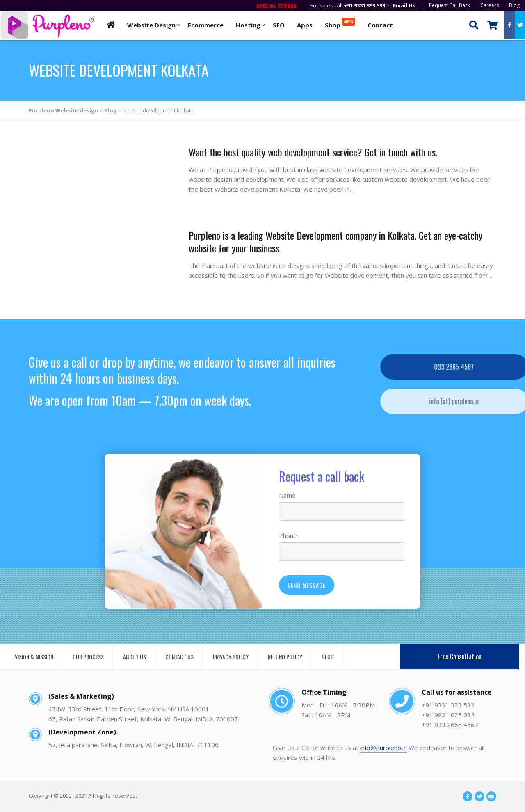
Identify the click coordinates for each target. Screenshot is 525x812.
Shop (340, 23)
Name (287, 495)
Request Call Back (450, 5)
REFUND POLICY (285, 657)
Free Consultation (460, 656)
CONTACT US (179, 657)
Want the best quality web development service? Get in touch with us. (313, 152)
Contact (380, 25)
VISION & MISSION (34, 657)
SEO (279, 25)
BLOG (328, 657)
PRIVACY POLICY (231, 657)
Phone (288, 535)
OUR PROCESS (88, 657)
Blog (514, 5)
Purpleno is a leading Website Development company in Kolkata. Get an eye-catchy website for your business (336, 241)
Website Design (151, 25)
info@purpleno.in (383, 748)
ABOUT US (135, 657)
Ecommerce (206, 25)
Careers (490, 5)
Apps (305, 25)
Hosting (248, 25)
